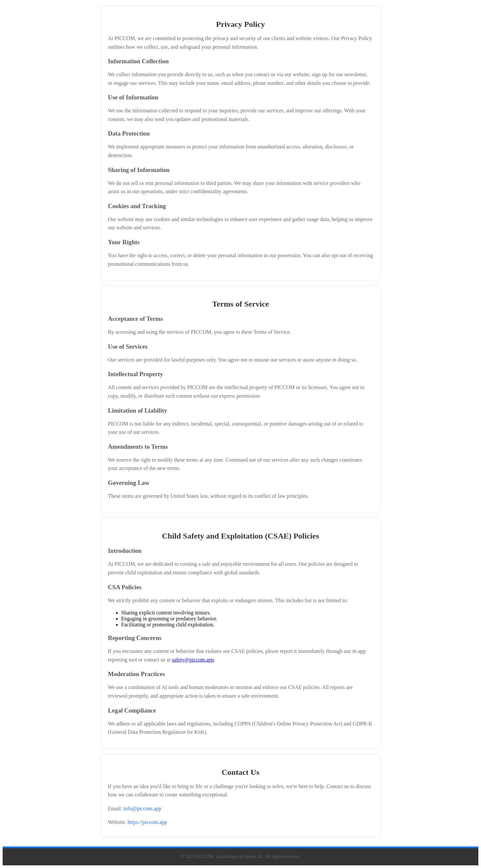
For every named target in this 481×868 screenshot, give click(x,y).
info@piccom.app (142, 809)
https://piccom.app (147, 822)
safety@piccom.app (193, 660)
